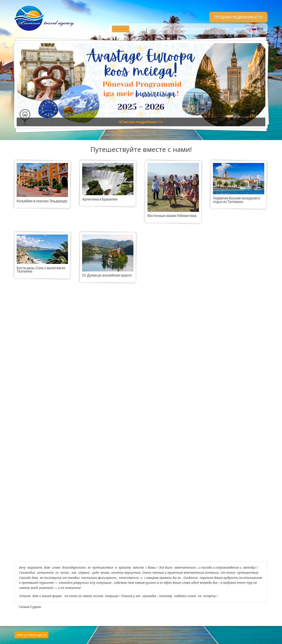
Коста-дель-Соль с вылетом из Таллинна (41, 270)
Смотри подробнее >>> (142, 122)
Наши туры (160, 29)
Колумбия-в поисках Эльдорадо (42, 201)
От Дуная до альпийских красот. (107, 275)
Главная (120, 29)
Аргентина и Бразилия (100, 199)
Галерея (222, 29)
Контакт (240, 29)
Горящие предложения (192, 29)
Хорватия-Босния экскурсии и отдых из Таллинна (236, 200)
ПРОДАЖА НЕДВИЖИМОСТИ (238, 17)
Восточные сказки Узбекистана (172, 216)
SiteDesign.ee (37, 635)
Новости (139, 29)
